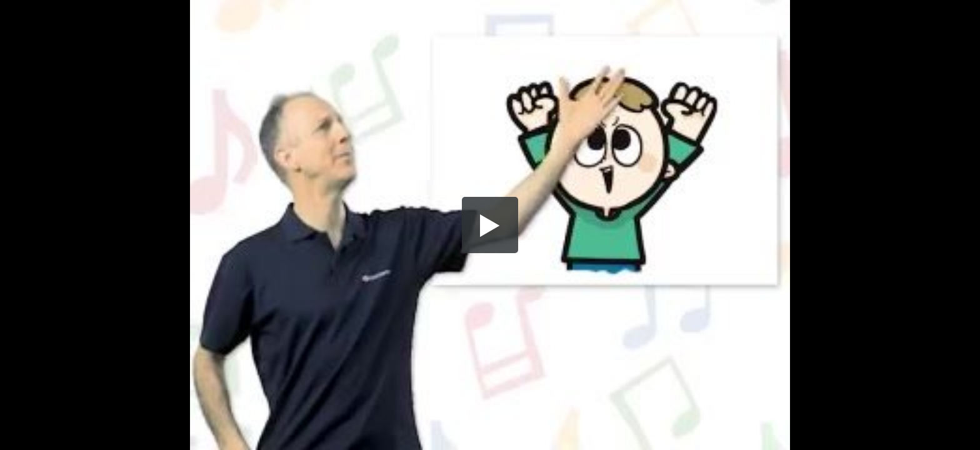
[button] (490, 225)
